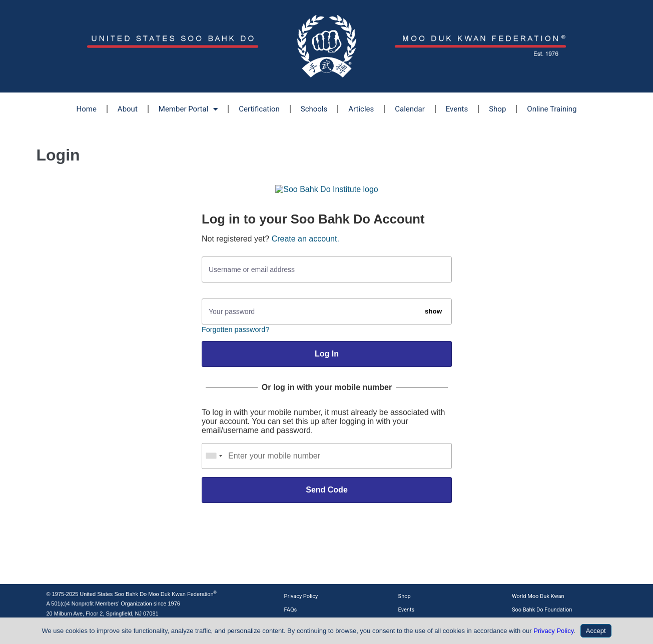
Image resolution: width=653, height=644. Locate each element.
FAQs (291, 610)
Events (457, 109)
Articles (361, 109)
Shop (497, 109)
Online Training (552, 109)
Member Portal (188, 109)
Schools (314, 109)
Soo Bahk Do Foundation (542, 610)
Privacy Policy (301, 596)
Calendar (410, 109)
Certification (259, 109)
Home (86, 109)
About (128, 109)
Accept (596, 631)
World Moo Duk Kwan (538, 596)
